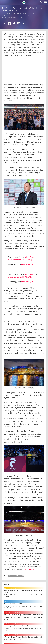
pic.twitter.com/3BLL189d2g (20, 260)
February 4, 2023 (28, 264)
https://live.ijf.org (30, 569)
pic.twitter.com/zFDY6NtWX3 (20, 277)
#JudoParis (30, 257)
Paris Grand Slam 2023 (16, 576)
